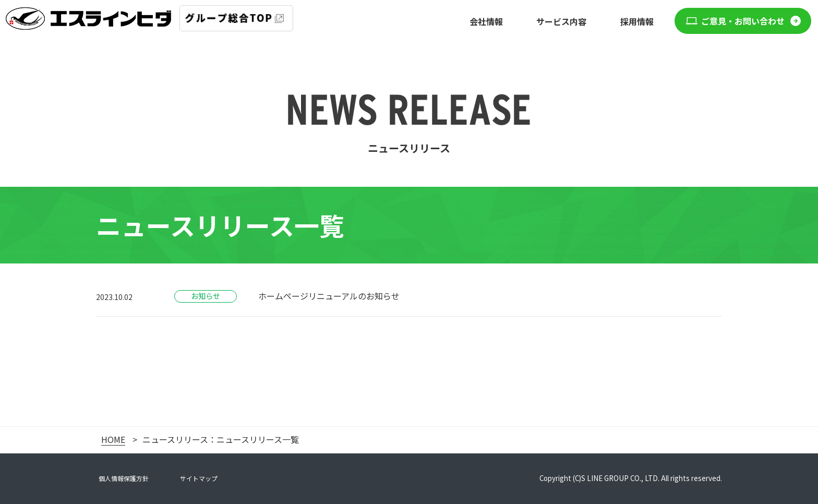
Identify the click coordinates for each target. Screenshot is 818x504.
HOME (113, 439)
